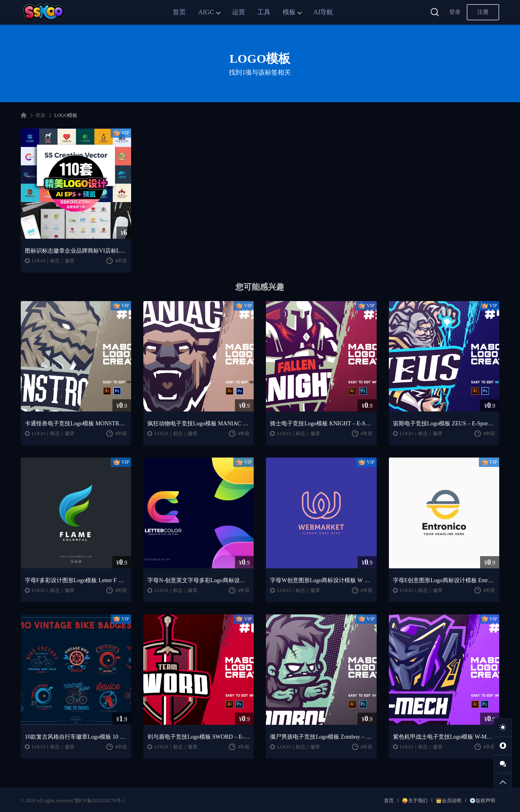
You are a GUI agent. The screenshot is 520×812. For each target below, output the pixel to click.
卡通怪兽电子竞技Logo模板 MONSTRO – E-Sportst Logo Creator (76, 424)
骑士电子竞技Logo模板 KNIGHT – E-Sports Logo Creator (321, 424)
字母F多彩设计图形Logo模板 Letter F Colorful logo (76, 580)
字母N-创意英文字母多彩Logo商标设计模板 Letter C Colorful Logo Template (199, 580)
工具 (264, 12)
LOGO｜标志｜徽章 (53, 261)
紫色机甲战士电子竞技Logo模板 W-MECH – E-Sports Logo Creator (444, 737)
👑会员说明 (449, 801)
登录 (455, 12)
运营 (239, 12)
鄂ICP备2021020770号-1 (100, 801)
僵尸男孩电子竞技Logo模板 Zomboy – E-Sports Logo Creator (321, 737)
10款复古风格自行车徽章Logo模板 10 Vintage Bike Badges (76, 737)
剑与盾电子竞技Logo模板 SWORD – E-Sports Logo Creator (199, 737)
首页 (179, 12)
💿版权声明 (482, 801)
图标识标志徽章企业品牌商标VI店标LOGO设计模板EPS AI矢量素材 (76, 251)
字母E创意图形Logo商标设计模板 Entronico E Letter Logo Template (444, 580)
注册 (483, 12)
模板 (289, 12)
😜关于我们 (415, 801)
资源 (40, 115)
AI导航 (324, 12)
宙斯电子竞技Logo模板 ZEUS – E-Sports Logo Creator (444, 424)
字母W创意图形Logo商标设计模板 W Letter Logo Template (321, 580)
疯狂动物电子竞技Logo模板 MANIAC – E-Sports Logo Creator (199, 424)
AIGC (206, 12)
